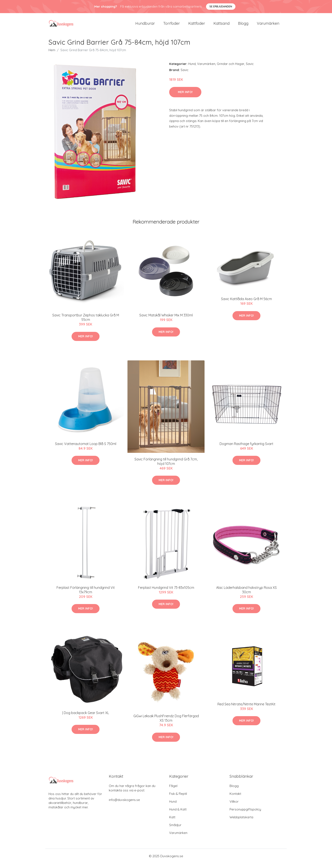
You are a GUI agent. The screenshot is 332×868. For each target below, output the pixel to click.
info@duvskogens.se (124, 804)
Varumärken (268, 26)
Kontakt (235, 798)
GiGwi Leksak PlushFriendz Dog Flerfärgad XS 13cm (166, 723)
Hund (192, 68)
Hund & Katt (178, 814)
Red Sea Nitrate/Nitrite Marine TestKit (246, 709)
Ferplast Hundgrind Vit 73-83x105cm (166, 592)
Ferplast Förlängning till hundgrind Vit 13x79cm (86, 594)
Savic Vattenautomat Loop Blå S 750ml (86, 448)
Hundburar (145, 26)
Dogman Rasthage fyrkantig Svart (246, 448)
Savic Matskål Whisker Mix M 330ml (166, 320)
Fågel (173, 790)
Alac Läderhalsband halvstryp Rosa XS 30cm (246, 594)
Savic (250, 68)
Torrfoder (172, 26)
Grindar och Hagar (231, 68)
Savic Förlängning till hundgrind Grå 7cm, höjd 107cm (166, 466)
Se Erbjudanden (221, 6)
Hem (52, 55)
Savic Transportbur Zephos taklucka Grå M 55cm (86, 322)
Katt (172, 822)
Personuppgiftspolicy (245, 814)
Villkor (234, 806)
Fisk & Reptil (178, 798)
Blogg (243, 26)
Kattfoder (197, 26)
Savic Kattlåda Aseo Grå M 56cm (246, 304)
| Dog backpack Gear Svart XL (86, 717)
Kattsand (221, 26)
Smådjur (175, 830)
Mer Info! (185, 97)
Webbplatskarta (241, 822)
